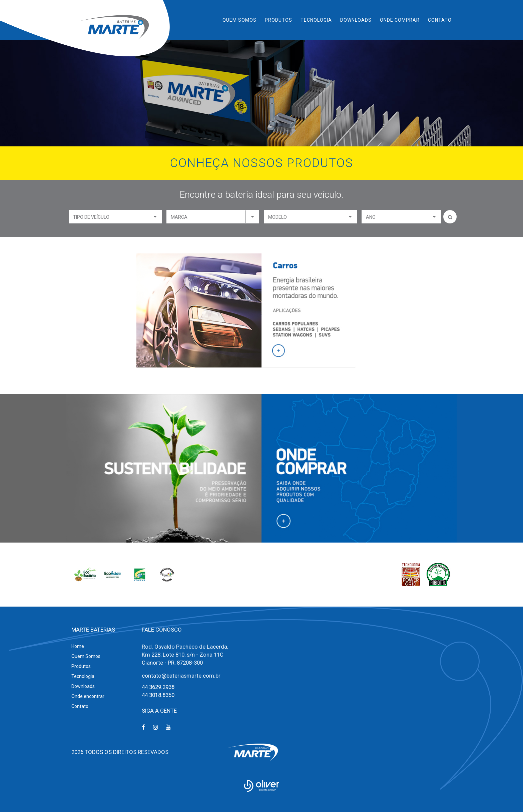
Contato (440, 20)
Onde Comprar (400, 20)
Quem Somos (239, 20)
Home (78, 646)
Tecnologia (316, 20)
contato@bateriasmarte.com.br (181, 676)
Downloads (356, 20)
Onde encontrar (88, 696)
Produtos (279, 20)
